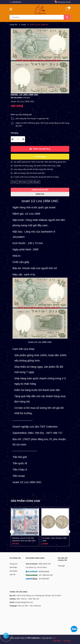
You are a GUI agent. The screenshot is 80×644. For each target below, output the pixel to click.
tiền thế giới (35, 182)
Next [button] (68, 532)
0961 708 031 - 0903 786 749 (28, 599)
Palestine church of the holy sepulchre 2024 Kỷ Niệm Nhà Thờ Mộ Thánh (24, 541)
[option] (25, 527)
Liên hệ (12, 574)
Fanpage (61, 566)
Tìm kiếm (67, 641)
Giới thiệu (13, 567)
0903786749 (16, 2)
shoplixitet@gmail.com (24, 602)
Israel (14, 182)
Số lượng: (15, 133)
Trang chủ (13, 564)
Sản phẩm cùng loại (25, 501)
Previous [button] (12, 532)
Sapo (54, 638)
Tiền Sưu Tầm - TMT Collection (29, 606)
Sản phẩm (13, 571)
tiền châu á (23, 182)
